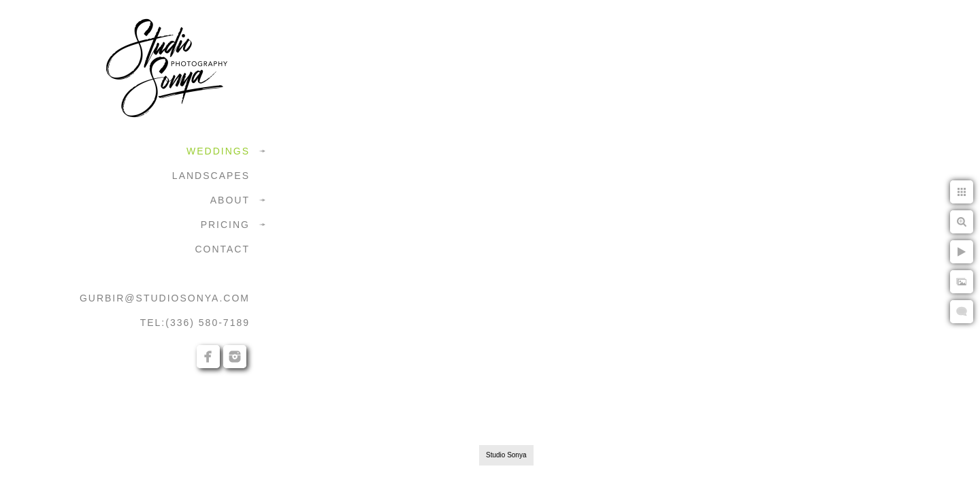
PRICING (225, 225)
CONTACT (222, 249)
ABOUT (230, 200)
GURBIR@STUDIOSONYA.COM (165, 298)
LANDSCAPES (211, 176)
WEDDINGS (218, 151)
